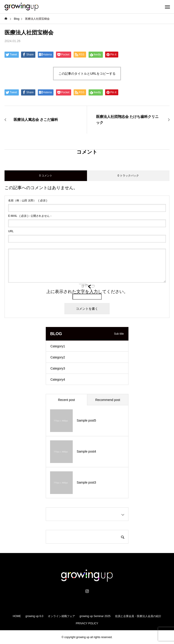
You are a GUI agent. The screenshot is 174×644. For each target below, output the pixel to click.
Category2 (58, 357)
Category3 (58, 368)
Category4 (58, 379)
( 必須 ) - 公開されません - (30, 216)
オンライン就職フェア (61, 616)
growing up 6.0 (34, 616)
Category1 (58, 346)
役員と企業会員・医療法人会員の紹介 (138, 616)
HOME (17, 616)
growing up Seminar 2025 (95, 616)
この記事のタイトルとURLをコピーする (87, 74)
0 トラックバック (128, 176)
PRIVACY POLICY (87, 623)
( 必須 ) (28, 200)
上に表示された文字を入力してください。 (87, 292)
